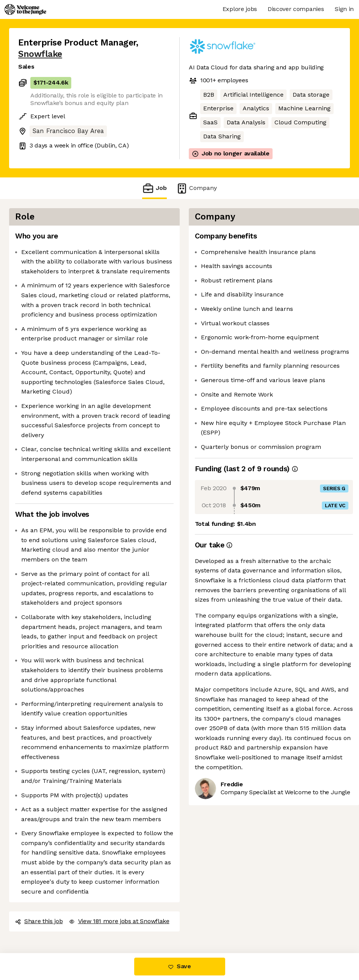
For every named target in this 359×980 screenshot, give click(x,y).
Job (154, 188)
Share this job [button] (39, 921)
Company (196, 188)
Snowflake (40, 54)
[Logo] (25, 9)
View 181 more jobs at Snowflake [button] (119, 921)
